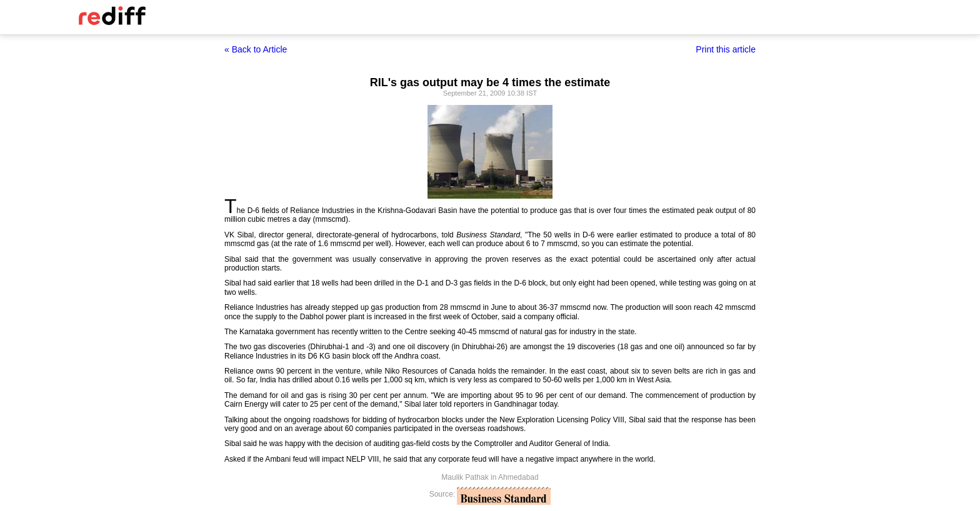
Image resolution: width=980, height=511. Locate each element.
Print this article (726, 49)
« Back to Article (256, 49)
